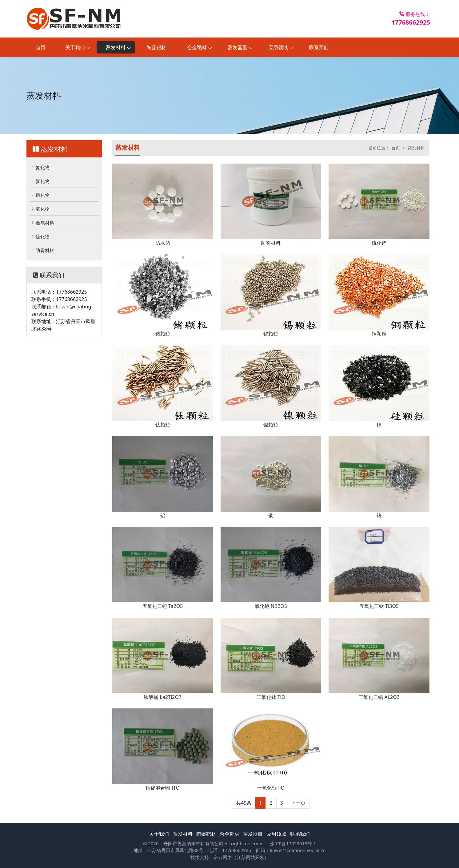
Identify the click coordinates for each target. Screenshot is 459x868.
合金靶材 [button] (197, 47)
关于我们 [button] (75, 47)
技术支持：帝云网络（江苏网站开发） (230, 857)
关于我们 (159, 834)
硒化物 (43, 195)
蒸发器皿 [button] (237, 47)
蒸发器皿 (253, 834)
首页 (41, 47)
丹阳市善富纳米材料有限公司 (193, 843)
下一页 (298, 803)
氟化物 (43, 181)
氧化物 (43, 209)
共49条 (244, 803)
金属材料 (45, 223)
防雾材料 (45, 250)
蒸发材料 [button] (116, 47)
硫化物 (43, 236)
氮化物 (43, 167)
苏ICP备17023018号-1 (293, 843)
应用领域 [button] (278, 47)
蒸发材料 (416, 148)
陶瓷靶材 (156, 47)
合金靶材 (229, 834)
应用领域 (276, 834)
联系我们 (319, 47)
